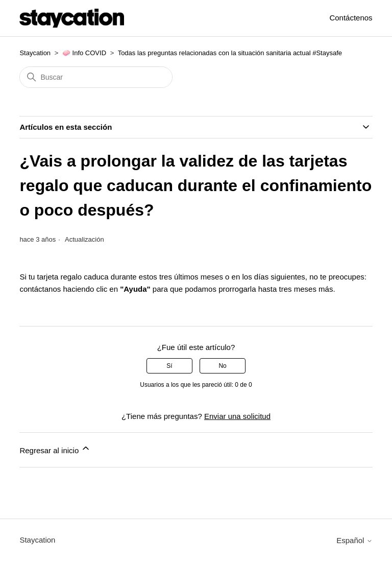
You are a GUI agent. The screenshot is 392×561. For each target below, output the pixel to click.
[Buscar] (96, 77)
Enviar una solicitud (237, 416)
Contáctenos (351, 18)
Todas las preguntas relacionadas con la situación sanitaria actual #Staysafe (230, 53)
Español (354, 540)
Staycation (35, 53)
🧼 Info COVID (84, 53)
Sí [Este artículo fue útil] (169, 366)
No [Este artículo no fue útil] (222, 366)
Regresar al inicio (55, 449)
